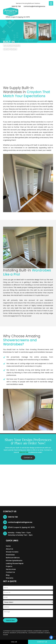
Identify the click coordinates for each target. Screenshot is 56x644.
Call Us (14, 642)
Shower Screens (12, 552)
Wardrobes (10, 555)
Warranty (10, 578)
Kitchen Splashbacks (14, 561)
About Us (9, 549)
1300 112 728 (16, 6)
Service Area (11, 569)
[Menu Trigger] (51, 3)
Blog (8, 575)
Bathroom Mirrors (13, 558)
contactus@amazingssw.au (34, 6)
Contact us (28, 458)
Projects (9, 566)
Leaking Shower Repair (15, 563)
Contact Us (42, 642)
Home (8, 546)
